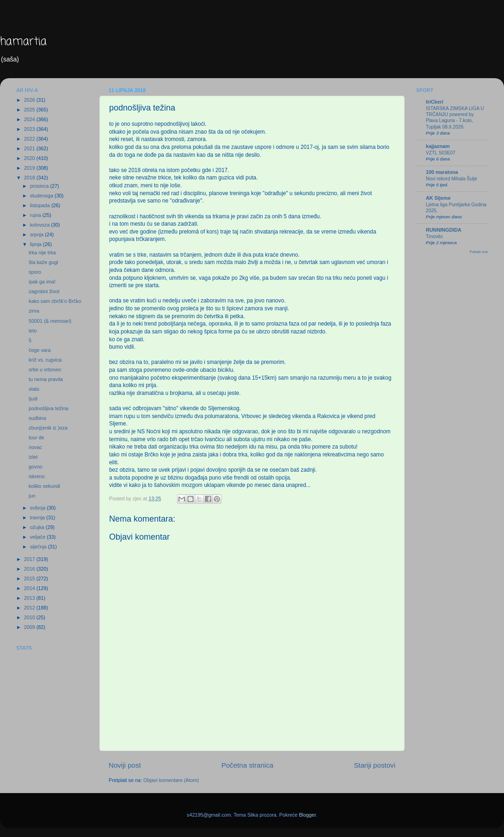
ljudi (33, 399)
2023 (30, 129)
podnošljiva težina (49, 408)
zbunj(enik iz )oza (48, 428)
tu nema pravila (46, 379)
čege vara (40, 350)
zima (34, 311)
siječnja (39, 547)
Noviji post (125, 765)
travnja (38, 517)
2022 (30, 139)
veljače (39, 537)
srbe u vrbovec (45, 369)
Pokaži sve (479, 252)
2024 (30, 119)
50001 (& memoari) (50, 321)
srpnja (37, 234)
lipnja (37, 244)
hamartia (23, 42)
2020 (30, 158)
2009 (30, 627)
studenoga (42, 196)
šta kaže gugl (43, 262)
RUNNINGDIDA (444, 230)
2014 (30, 588)
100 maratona (442, 172)
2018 (30, 178)
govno (35, 467)
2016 (30, 569)
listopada (41, 205)
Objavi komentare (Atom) (171, 780)
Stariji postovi (375, 765)
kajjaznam (438, 146)
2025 (30, 110)
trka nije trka (42, 252)
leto (33, 331)
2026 (30, 100)
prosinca (40, 186)
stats (34, 389)
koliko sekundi (44, 486)
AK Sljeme (438, 198)
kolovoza (41, 225)
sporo (35, 272)
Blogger (307, 815)
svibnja (39, 508)
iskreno (37, 476)
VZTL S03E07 (441, 153)
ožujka (38, 527)
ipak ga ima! (42, 282)
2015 (30, 579)
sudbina (37, 418)
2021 (30, 148)
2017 (30, 559)
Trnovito (434, 237)
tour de (37, 437)
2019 (30, 168)
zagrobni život (44, 291)
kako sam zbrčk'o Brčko (55, 301)
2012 (30, 608)
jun (32, 496)
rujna (36, 215)
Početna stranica (248, 765)
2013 (30, 598)
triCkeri (435, 102)
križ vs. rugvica (45, 360)
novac (35, 447)
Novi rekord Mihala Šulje (452, 179)
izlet (33, 457)
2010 (30, 617)
